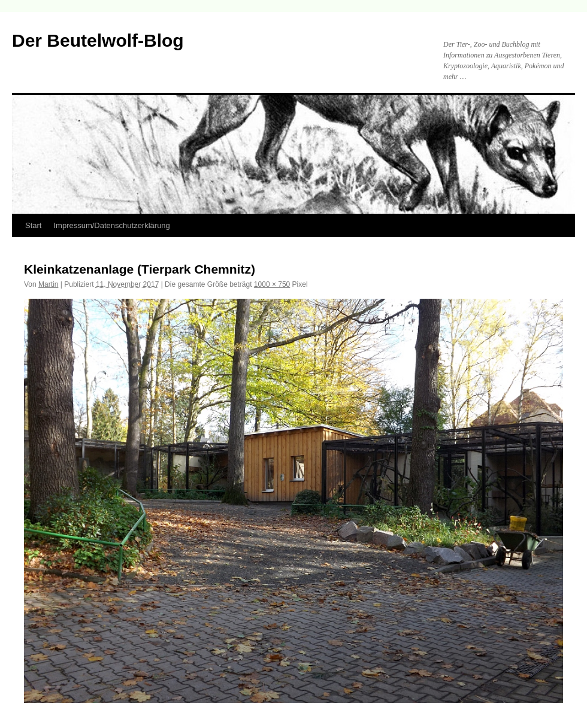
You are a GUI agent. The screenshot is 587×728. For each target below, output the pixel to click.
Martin (48, 284)
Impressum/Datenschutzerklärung (111, 225)
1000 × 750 (272, 284)
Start (33, 225)
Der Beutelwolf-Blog (98, 40)
